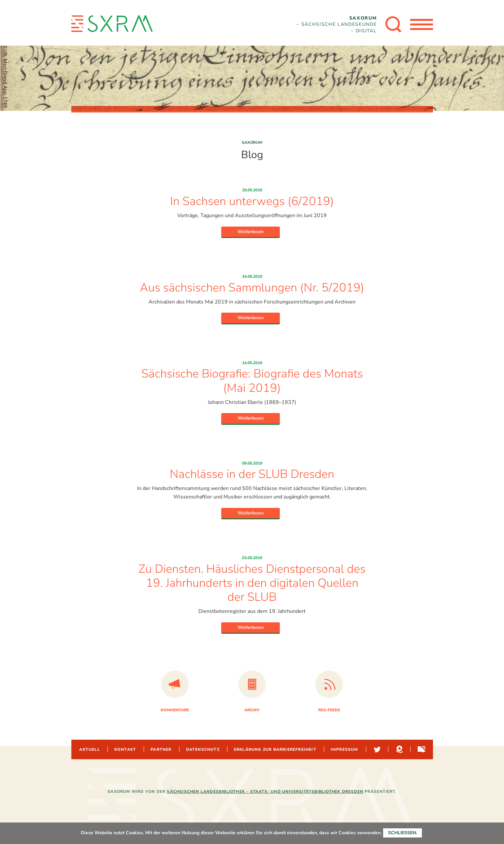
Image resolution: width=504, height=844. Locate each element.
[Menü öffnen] (422, 24)
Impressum (345, 749)
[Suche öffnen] (394, 24)
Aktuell (89, 749)
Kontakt (125, 749)
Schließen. (403, 833)
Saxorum (252, 142)
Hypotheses (399, 749)
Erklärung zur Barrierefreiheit (275, 749)
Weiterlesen (251, 232)
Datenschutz (203, 749)
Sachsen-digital (421, 749)
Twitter (377, 749)
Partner (161, 749)
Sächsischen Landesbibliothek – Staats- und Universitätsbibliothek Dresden (265, 792)
